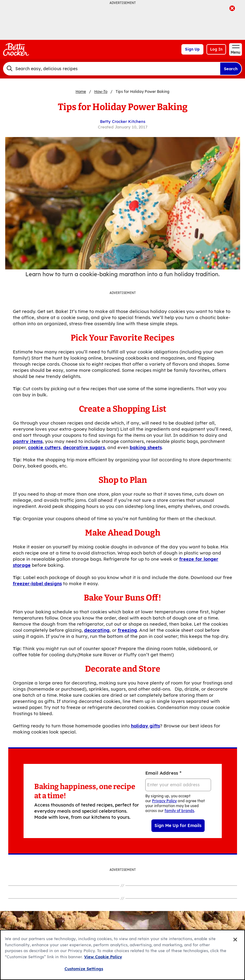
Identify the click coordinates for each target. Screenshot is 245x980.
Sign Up (192, 49)
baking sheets (146, 447)
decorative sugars (84, 447)
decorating (97, 630)
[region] (123, 955)
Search (231, 69)
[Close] (235, 940)
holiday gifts (145, 726)
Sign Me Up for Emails (178, 826)
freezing (127, 630)
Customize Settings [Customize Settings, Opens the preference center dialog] (84, 969)
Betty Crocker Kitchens (123, 121)
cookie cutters (44, 447)
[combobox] (111, 69)
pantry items (28, 441)
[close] (232, 9)
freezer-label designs (37, 583)
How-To (101, 92)
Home (81, 92)
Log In (216, 49)
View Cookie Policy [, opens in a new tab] (103, 957)
